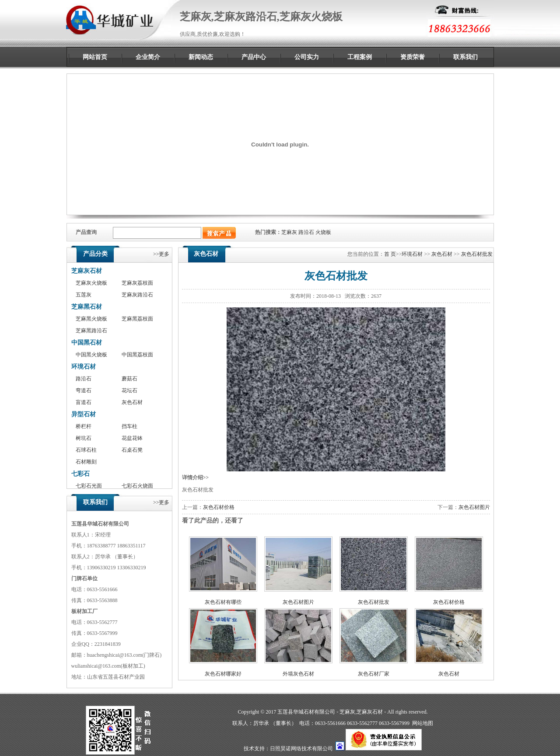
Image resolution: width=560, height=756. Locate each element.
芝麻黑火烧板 (91, 319)
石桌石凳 (132, 450)
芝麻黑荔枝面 (137, 319)
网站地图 (423, 723)
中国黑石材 (87, 343)
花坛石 (129, 390)
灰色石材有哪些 (223, 602)
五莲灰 (84, 295)
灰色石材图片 (474, 507)
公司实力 (307, 57)
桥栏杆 (84, 426)
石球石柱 (86, 450)
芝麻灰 (289, 232)
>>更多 (161, 254)
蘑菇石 (129, 379)
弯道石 (84, 390)
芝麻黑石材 (87, 307)
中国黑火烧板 (91, 355)
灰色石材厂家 (374, 674)
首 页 (390, 254)
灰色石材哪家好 (223, 674)
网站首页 (95, 57)
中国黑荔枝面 (137, 355)
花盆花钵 (132, 438)
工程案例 (360, 57)
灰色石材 (132, 402)
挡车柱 (129, 426)
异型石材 (84, 414)
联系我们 (465, 57)
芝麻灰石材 (87, 271)
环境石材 (84, 367)
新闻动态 (201, 57)
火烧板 (323, 232)
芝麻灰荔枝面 (137, 283)
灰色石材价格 (219, 507)
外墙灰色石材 (298, 674)
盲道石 (84, 402)
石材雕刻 (86, 462)
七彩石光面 (89, 486)
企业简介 (148, 57)
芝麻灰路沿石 (137, 295)
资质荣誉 (413, 57)
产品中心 (254, 57)
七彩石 (80, 474)
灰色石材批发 (477, 254)
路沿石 (306, 232)
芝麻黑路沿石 (91, 331)
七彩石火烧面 (137, 486)
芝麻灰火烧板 (91, 283)
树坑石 (84, 438)
